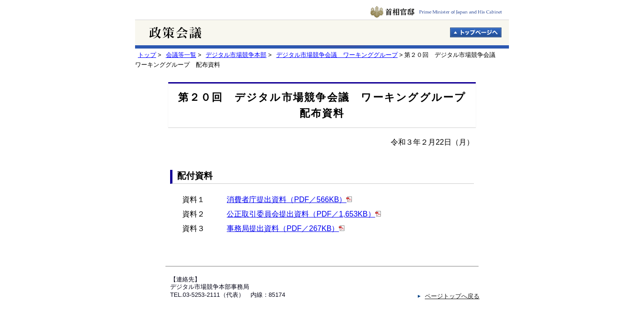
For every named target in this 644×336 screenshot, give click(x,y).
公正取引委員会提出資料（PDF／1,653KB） (301, 214)
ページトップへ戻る (452, 296)
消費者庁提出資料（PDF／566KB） (286, 199)
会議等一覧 (181, 55)
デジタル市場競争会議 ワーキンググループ (337, 55)
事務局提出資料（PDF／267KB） (283, 228)
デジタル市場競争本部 (236, 55)
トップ (147, 55)
